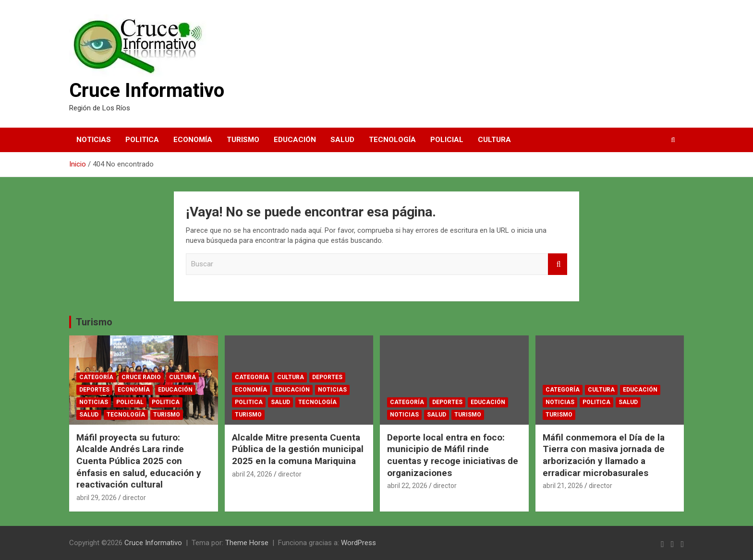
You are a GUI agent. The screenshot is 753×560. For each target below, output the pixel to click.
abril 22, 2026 (407, 486)
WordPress (358, 543)
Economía (193, 140)
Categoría (96, 377)
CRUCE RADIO (141, 377)
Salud (342, 140)
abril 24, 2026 (252, 474)
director (134, 498)
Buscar (558, 264)
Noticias (94, 140)
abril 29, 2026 (97, 498)
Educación (295, 140)
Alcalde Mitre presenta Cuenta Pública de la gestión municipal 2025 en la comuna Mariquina (298, 449)
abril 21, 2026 (563, 486)
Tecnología (392, 140)
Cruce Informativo (147, 90)
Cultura (494, 140)
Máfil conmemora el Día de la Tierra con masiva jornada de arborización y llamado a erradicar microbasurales (604, 455)
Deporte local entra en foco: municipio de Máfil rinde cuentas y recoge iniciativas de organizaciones (453, 455)
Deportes (94, 390)
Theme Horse (247, 543)
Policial (447, 140)
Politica (142, 140)
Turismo (243, 140)
